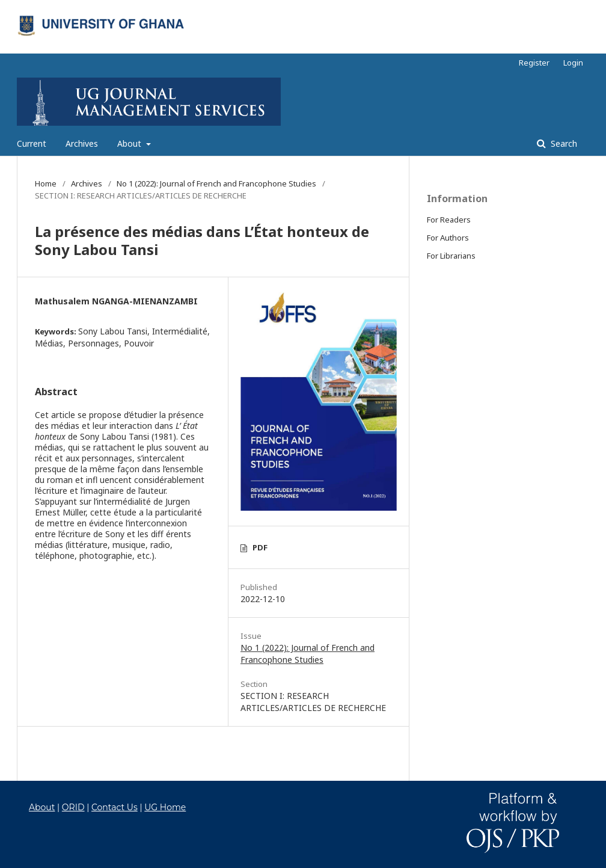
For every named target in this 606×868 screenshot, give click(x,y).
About (130, 143)
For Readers (449, 220)
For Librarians (451, 256)
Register (534, 63)
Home (46, 183)
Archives (82, 143)
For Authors (448, 238)
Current (32, 143)
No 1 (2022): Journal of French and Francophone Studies (216, 183)
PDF (260, 547)
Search (563, 143)
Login (573, 63)
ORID (73, 807)
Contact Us (115, 807)
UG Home (165, 807)
